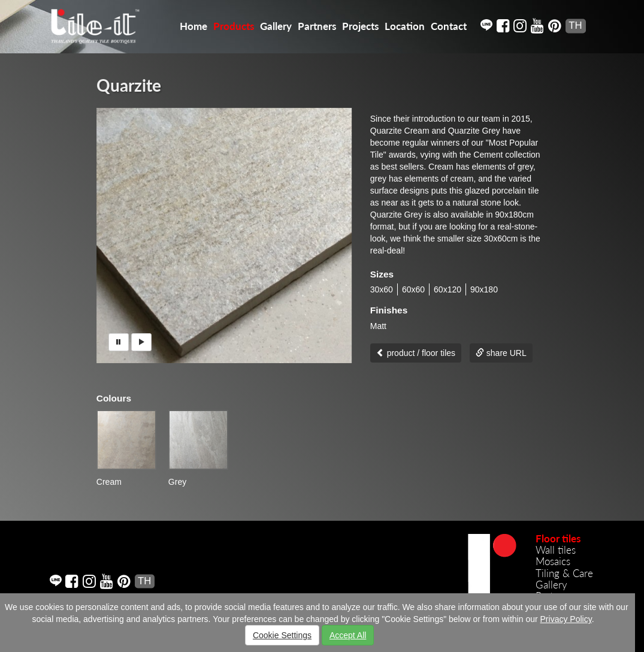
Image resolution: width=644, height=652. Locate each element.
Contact (449, 26)
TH (575, 25)
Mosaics (553, 561)
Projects (360, 26)
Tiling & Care (564, 573)
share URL (501, 353)
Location (405, 26)
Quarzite (129, 85)
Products (234, 26)
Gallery (276, 26)
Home (193, 26)
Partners (317, 26)
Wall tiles (556, 550)
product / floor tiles (416, 353)
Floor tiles (558, 538)
